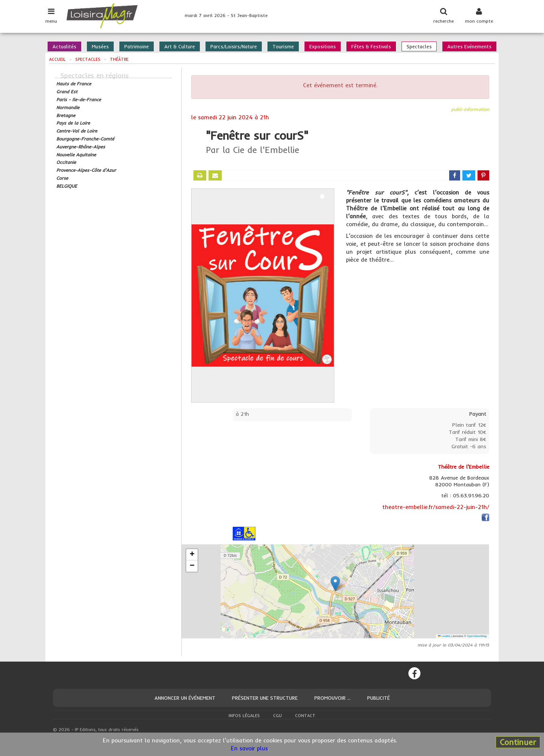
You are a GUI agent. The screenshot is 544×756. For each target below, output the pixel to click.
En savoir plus (249, 748)
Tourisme (283, 46)
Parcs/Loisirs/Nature (234, 46)
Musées (100, 46)
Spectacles (419, 46)
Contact (305, 716)
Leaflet (444, 636)
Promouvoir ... (332, 698)
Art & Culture (180, 46)
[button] (335, 584)
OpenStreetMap (477, 636)
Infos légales (244, 716)
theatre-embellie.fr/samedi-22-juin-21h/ (436, 507)
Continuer (518, 742)
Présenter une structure (265, 698)
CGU (277, 716)
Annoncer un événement (185, 698)
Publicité (379, 698)
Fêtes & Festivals (371, 46)
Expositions (323, 46)
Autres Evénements (469, 46)
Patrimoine (137, 46)
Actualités (64, 46)
